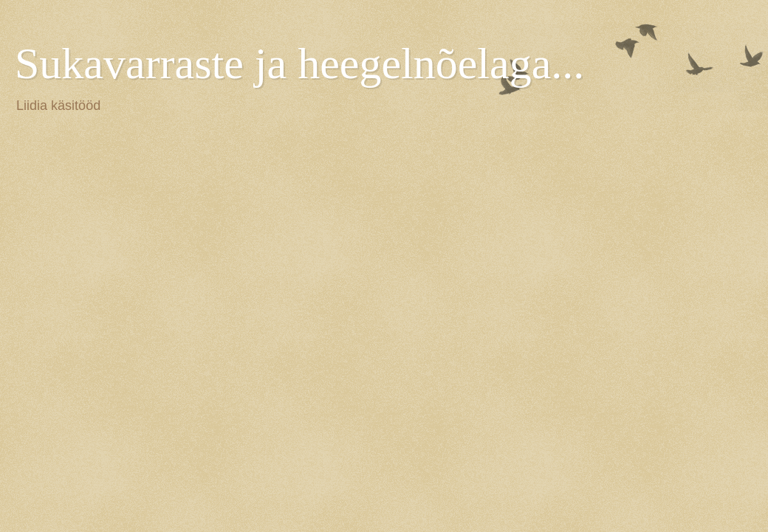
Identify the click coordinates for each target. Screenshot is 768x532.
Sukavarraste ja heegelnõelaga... (299, 63)
